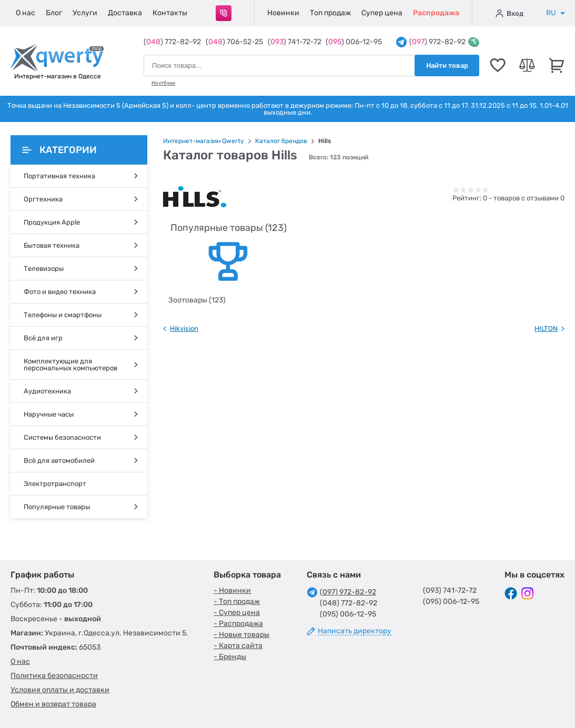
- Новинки (232, 590)
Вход (510, 13)
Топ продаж (330, 13)
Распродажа (436, 13)
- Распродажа (238, 624)
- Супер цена (237, 613)
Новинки (283, 13)
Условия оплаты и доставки (60, 690)
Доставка (125, 13)
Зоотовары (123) (197, 300)
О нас (26, 13)
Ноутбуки (163, 83)
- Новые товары (241, 635)
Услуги (85, 13)
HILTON (546, 328)
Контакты (170, 13)
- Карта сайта (238, 646)
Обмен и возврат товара (53, 704)
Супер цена (382, 13)
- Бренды (230, 657)
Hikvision (184, 328)
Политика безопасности (54, 676)
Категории (59, 150)
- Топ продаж (237, 601)
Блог (54, 13)
